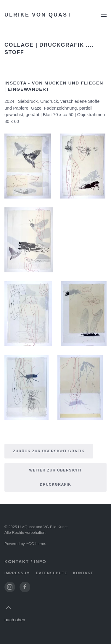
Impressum (17, 573)
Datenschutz (52, 573)
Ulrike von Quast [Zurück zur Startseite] (38, 15)
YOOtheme (35, 544)
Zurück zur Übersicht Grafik (49, 451)
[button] (104, 15)
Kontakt (83, 573)
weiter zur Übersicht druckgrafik (56, 477)
